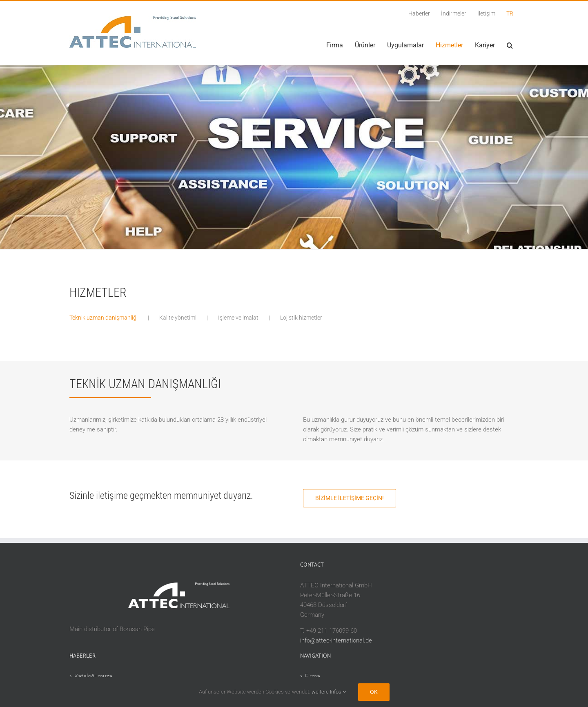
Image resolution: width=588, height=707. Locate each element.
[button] (510, 45)
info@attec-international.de (336, 640)
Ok (374, 692)
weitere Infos (329, 692)
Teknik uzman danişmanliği (104, 318)
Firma (313, 676)
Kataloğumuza (93, 676)
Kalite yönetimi (178, 318)
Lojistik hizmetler (301, 318)
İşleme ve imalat (238, 318)
